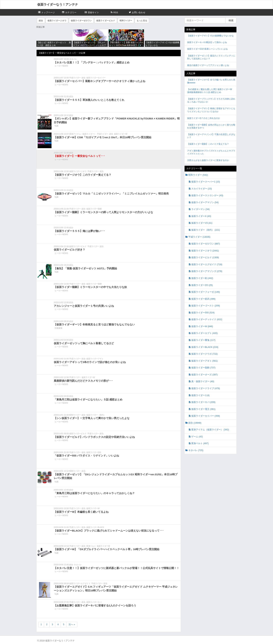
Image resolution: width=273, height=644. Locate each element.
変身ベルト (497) (200, 443)
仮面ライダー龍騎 (94, 209)
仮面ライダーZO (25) (202, 285)
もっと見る (142, 21)
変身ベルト (91, 546)
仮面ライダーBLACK (95, 527)
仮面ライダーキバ (94, 602)
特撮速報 (58, 328)
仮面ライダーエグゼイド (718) (207, 264)
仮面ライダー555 (94, 452)
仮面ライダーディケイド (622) (207, 319)
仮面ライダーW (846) (202, 326)
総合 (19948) (195, 423)
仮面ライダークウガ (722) (204, 354)
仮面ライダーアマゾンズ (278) (207, 271)
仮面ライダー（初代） (96, 415)
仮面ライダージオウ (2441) (205, 251)
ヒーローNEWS (61, 66)
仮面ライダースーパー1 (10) (206, 182)
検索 (231, 20)
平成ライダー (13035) (199, 237)
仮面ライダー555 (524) (203, 313)
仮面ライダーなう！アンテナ (58, 5)
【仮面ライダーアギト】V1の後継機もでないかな (210, 36)
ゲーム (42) (197, 437)
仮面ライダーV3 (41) (202, 223)
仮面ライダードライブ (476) (206, 388)
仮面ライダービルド (106, 21)
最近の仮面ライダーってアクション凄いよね (208, 65)
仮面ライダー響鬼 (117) (203, 340)
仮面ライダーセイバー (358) (206, 416)
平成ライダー (75, 78)
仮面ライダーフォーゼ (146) (206, 292)
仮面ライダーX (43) (201, 216)
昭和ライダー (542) (198, 175)
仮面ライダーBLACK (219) (205, 347)
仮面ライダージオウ (57, 21)
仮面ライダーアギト (95, 359)
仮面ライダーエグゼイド (80, 583)
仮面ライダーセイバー (96, 78)
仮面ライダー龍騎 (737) (203, 368)
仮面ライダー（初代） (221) (206, 230)
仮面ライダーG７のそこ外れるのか (204, 118)
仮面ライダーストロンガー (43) (207, 195)
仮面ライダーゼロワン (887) (206, 244)
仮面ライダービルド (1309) (205, 257)
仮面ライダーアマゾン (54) (205, 202)
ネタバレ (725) (196, 450)
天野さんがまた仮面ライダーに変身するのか (208, 160)
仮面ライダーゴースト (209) (206, 306)
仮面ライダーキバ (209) (203, 402)
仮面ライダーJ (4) (200, 395)
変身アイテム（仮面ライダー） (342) (210, 430)
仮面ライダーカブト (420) (204, 333)
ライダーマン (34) (200, 209)
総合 (41, 21)
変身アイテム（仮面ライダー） (83, 134)
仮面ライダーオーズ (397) (204, 375)
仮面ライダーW (121, 134)
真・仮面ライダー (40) (203, 381)
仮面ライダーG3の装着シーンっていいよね (207, 49)
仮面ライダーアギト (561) (204, 361)
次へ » (72, 624)
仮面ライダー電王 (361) (203, 409)
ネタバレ (73, 59)
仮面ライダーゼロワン (81, 21)
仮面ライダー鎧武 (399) (203, 299)
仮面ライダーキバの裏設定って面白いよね (207, 42)
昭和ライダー (126, 21)
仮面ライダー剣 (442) (202, 278)
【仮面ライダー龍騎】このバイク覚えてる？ (208, 144)
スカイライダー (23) (202, 189)
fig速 (57, 126)
